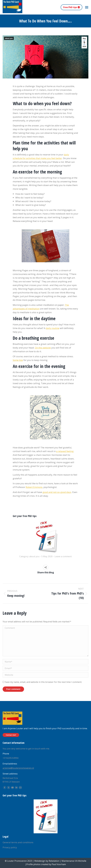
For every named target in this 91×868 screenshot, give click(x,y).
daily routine (53, 328)
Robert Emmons (34, 487)
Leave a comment (63, 556)
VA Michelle (81, 861)
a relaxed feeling (65, 451)
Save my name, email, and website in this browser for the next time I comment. (43, 682)
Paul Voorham (59, 864)
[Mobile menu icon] (87, 7)
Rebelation (54, 861)
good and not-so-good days (57, 492)
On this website (43, 348)
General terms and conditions (18, 842)
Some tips (18, 360)
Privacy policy (10, 847)
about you (9, 38)
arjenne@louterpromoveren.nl (18, 768)
